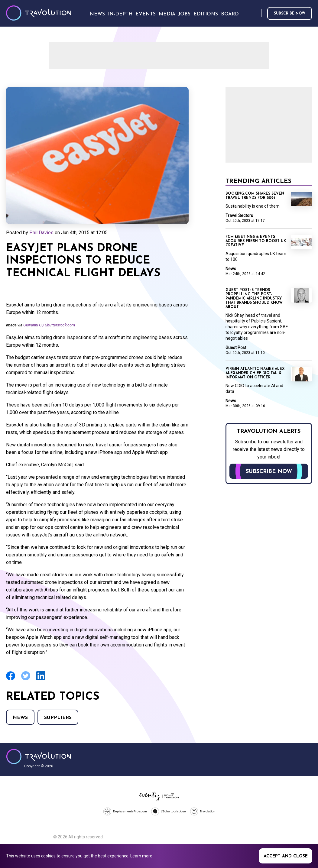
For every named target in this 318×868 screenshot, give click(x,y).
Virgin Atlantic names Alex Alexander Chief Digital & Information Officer (255, 373)
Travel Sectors (239, 215)
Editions (206, 14)
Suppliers (58, 718)
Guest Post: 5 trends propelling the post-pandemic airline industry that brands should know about (254, 299)
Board (230, 14)
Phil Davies (41, 233)
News (20, 718)
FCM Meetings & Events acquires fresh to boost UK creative (256, 241)
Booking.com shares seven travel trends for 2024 (255, 196)
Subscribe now (290, 14)
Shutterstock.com (60, 325)
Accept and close (286, 856)
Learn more (141, 856)
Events (146, 14)
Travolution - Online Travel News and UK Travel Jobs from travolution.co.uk (39, 756)
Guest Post (236, 348)
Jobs (184, 14)
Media (167, 14)
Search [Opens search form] (255, 13)
